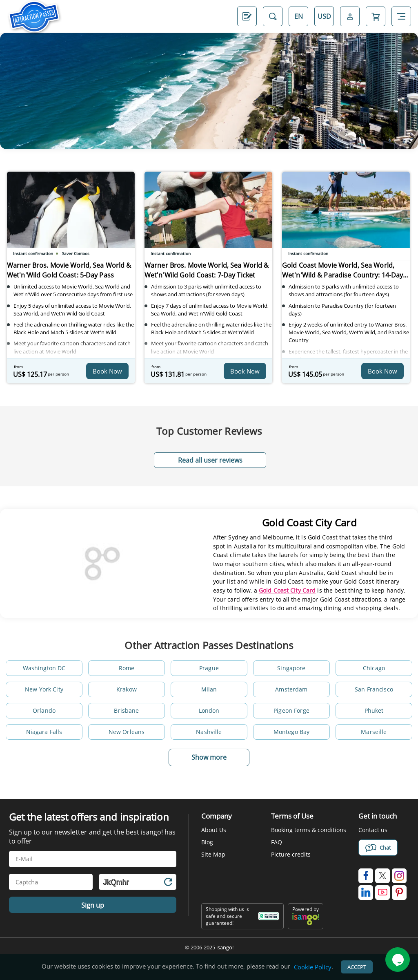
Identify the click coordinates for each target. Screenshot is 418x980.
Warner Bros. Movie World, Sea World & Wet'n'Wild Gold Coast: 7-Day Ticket (204, 274)
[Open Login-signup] (350, 16)
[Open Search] (273, 16)
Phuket (374, 710)
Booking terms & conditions (309, 830)
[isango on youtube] (382, 893)
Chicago (374, 668)
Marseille (374, 732)
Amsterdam (291, 689)
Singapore (291, 668)
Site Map (213, 854)
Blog (207, 842)
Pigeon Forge (291, 710)
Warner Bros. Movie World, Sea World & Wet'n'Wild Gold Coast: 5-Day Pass (66, 274)
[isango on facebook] (366, 876)
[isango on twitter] (382, 876)
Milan (209, 689)
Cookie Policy (313, 968)
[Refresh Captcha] (168, 883)
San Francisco (374, 689)
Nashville (209, 732)
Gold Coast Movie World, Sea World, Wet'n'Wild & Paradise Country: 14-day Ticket (344, 274)
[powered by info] (306, 923)
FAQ (277, 842)
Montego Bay (292, 732)
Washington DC (44, 668)
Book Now (107, 371)
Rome (127, 668)
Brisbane (126, 710)
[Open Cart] (376, 16)
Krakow (127, 689)
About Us (214, 830)
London (209, 710)
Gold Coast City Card (287, 590)
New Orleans (127, 732)
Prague (209, 668)
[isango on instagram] (399, 876)
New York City (44, 689)
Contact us (373, 830)
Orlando (44, 710)
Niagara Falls (44, 732)
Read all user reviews (210, 460)
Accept (357, 968)
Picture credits (291, 854)
